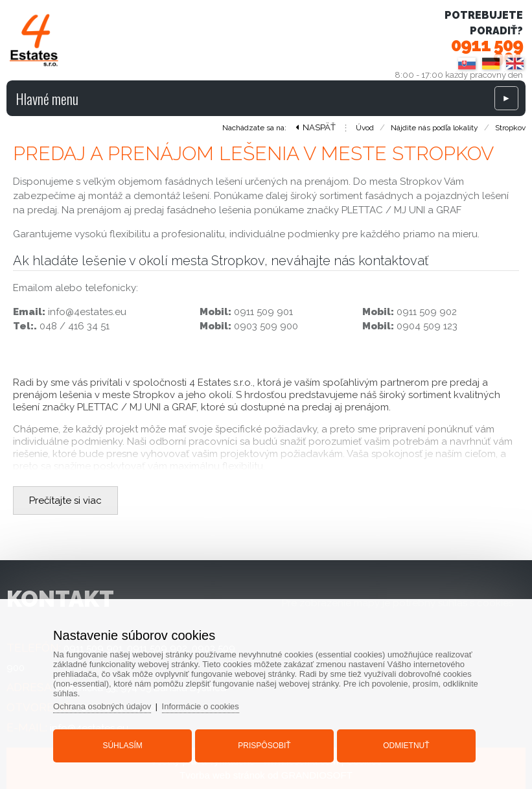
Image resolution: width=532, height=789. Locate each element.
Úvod (365, 128)
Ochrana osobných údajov (102, 706)
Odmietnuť (406, 746)
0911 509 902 (427, 312)
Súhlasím (122, 746)
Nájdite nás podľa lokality (434, 128)
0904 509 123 (427, 326)
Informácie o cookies (201, 706)
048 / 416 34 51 (75, 326)
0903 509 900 (266, 326)
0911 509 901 (487, 51)
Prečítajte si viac (65, 500)
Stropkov (510, 128)
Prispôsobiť (264, 746)
